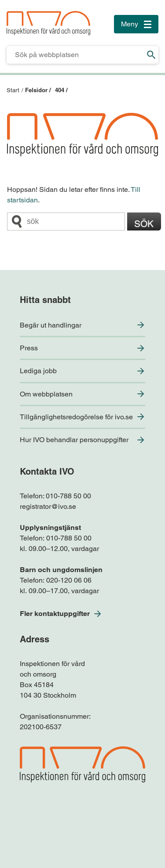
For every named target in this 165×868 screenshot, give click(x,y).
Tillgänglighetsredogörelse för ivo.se (76, 417)
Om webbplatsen (46, 394)
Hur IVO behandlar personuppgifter (74, 440)
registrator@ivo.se (48, 506)
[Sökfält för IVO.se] (75, 55)
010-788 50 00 (68, 496)
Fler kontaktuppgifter (55, 614)
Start (13, 90)
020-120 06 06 (69, 580)
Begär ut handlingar (51, 325)
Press (29, 348)
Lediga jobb (38, 371)
